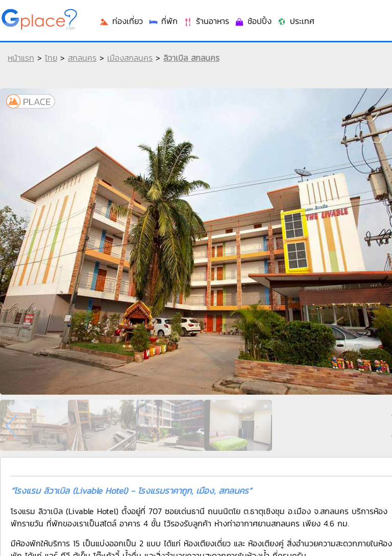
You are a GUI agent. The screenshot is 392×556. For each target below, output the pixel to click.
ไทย (51, 58)
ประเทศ (296, 21)
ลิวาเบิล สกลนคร (191, 58)
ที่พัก (163, 21)
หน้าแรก (21, 58)
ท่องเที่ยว (121, 21)
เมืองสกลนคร (130, 58)
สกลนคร (82, 58)
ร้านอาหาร (206, 21)
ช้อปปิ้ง (253, 21)
